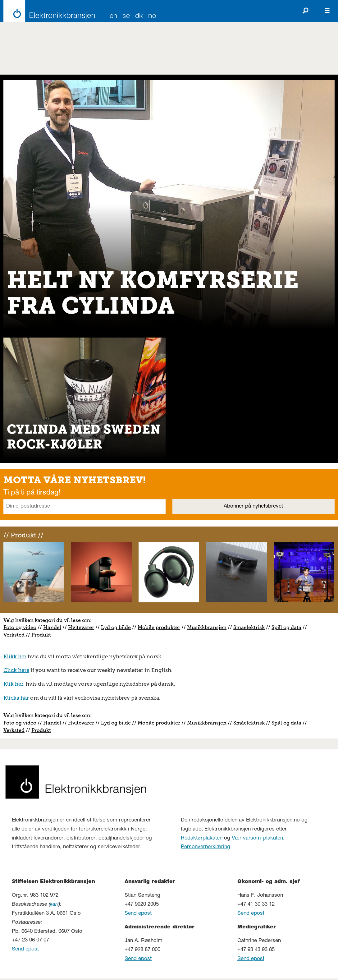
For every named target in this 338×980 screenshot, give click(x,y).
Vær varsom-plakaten (257, 838)
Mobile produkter (159, 627)
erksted (16, 635)
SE (126, 17)
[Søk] (305, 11)
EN (114, 17)
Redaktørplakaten (202, 838)
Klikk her (15, 656)
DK (139, 17)
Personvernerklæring (206, 847)
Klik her (13, 684)
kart (54, 905)
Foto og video (20, 627)
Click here (16, 670)
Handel (52, 627)
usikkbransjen (209, 627)
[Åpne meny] (327, 11)
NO (152, 17)
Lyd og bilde (116, 627)
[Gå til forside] (47, 11)
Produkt (41, 635)
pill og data (288, 627)
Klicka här (16, 698)
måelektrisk (250, 627)
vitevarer (83, 627)
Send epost (25, 949)
